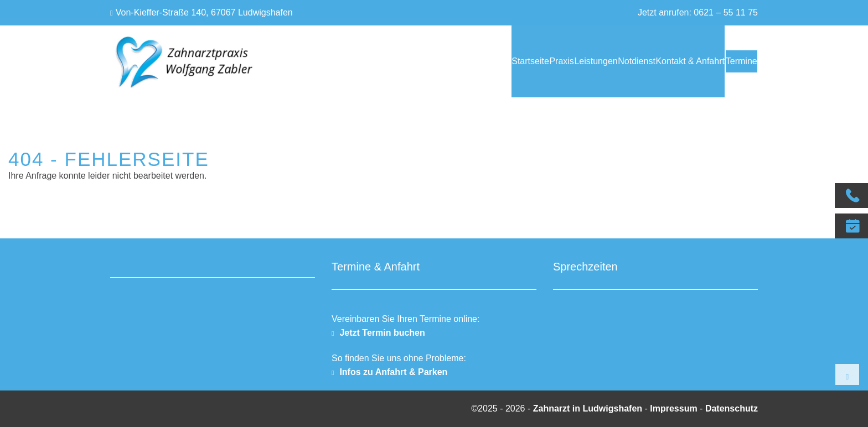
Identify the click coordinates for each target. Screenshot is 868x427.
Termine (734, 61)
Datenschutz (732, 408)
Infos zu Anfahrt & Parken (393, 372)
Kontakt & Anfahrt (660, 61)
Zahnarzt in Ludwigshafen (589, 408)
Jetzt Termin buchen (382, 333)
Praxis (485, 61)
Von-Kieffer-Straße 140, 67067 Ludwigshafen (204, 12)
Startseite (439, 61)
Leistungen (535, 61)
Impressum (673, 408)
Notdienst (591, 61)
